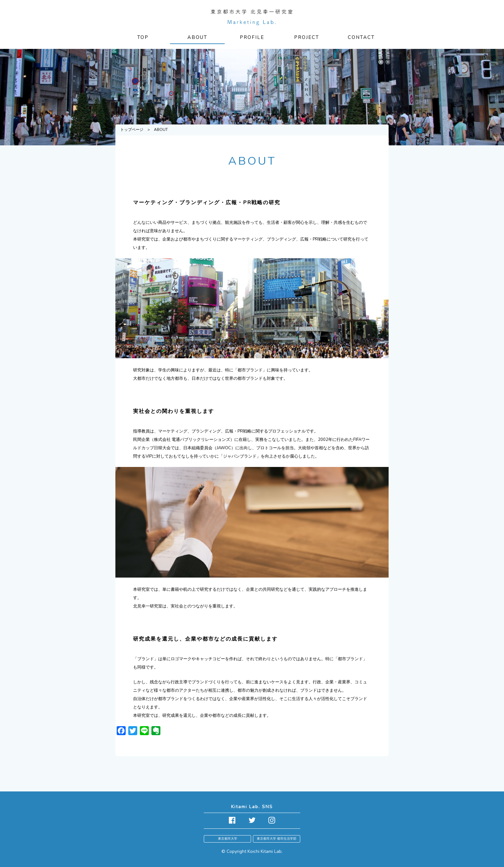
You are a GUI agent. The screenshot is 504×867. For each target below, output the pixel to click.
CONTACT (361, 37)
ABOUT (197, 37)
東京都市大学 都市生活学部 (277, 839)
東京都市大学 (228, 839)
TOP (143, 37)
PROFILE (252, 37)
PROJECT (307, 37)
